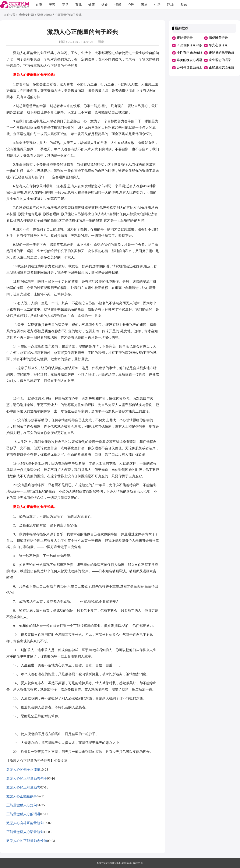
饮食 (105, 5)
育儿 (78, 5)
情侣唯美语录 (218, 38)
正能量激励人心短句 (22, 805)
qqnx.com (127, 863)
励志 (184, 5)
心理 (131, 5)
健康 (92, 5)
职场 (170, 5)
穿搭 (65, 5)
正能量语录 (185, 38)
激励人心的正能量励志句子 (27, 778)
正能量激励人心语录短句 (25, 832)
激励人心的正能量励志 (23, 787)
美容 (52, 5)
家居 (144, 5)
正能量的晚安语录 (222, 53)
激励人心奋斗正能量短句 (25, 823)
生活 (157, 5)
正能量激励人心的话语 (23, 814)
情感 (118, 5)
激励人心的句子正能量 (23, 770)
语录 (40, 15)
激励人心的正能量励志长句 (27, 841)
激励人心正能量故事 (22, 796)
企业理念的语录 (220, 60)
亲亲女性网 (27, 15)
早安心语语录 (218, 45)
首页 (39, 5)
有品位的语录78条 (190, 45)
